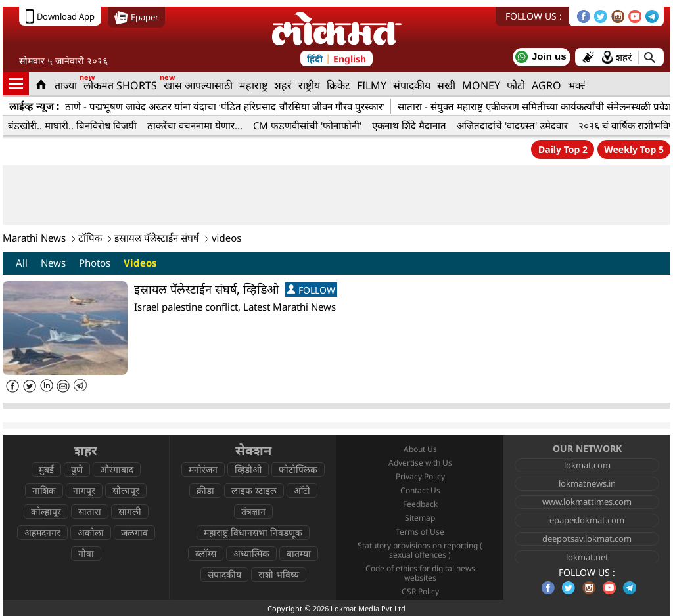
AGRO (546, 85)
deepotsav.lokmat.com (587, 539)
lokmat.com (587, 465)
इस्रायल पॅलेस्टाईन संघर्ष (157, 238)
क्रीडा (205, 490)
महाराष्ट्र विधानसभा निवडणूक (253, 532)
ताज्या (66, 85)
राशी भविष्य (279, 574)
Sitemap (420, 518)
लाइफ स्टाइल (254, 490)
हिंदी (315, 59)
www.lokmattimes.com (587, 502)
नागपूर (84, 490)
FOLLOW (311, 290)
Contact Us (420, 490)
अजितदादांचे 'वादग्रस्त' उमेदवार (512, 125)
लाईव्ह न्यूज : (34, 106)
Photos (95, 263)
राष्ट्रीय (309, 85)
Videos (140, 263)
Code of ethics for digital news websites (420, 573)
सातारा (90, 511)
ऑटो (302, 490)
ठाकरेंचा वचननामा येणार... (195, 125)
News (53, 263)
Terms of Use (420, 532)
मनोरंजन (203, 469)
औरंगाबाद (117, 469)
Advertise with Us (420, 463)
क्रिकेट (338, 85)
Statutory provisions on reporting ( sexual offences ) (420, 550)
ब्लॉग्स (206, 553)
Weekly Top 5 (634, 149)
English (350, 59)
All (22, 263)
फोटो (516, 85)
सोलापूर (126, 490)
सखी (446, 85)
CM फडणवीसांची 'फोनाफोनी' (307, 125)
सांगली (130, 511)
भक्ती (579, 85)
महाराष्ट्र (253, 85)
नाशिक (44, 490)
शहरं (283, 85)
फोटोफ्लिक (298, 469)
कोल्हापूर (46, 511)
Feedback (420, 504)
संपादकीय (412, 85)
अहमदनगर (42, 532)
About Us (420, 449)
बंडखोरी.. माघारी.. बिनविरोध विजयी (72, 125)
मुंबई (46, 469)
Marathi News (34, 238)
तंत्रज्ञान (253, 511)
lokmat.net (587, 557)
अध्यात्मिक (251, 553)
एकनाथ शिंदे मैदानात (409, 125)
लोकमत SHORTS (120, 85)
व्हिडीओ (248, 469)
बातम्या (299, 553)
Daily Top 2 (563, 149)
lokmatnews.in (587, 483)
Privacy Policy (420, 476)
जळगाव (134, 532)
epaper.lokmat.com (587, 520)
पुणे (77, 469)
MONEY (481, 85)
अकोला (91, 532)
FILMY (372, 85)
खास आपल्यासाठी (198, 85)
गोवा (86, 553)
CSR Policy (420, 591)
